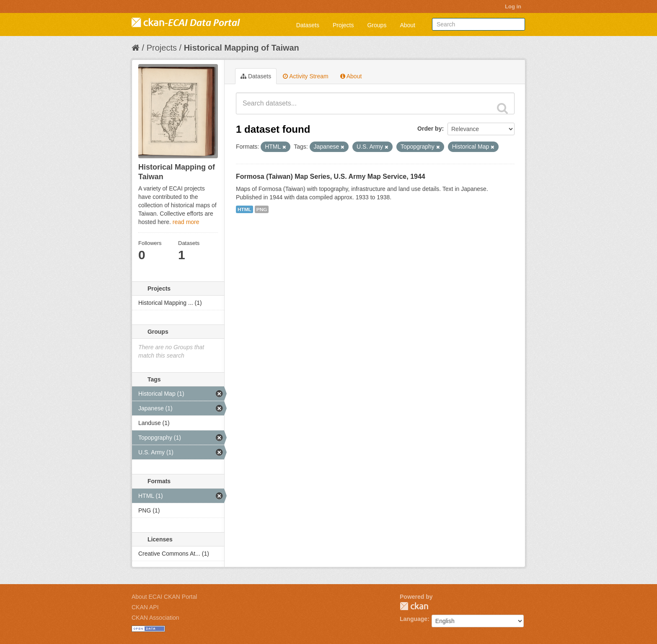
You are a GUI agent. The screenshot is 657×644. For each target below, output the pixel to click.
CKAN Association (155, 618)
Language (414, 619)
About (407, 25)
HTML (244, 209)
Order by (429, 129)
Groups (377, 25)
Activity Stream (305, 76)
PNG (262, 209)
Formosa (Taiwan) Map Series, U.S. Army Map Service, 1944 (331, 176)
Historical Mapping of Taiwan (242, 48)
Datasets (308, 25)
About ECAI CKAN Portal (164, 597)
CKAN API (145, 607)
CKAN (414, 606)
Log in (513, 6)
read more (186, 222)
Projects (343, 25)
